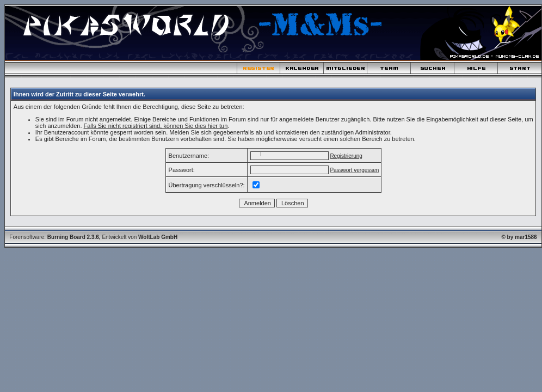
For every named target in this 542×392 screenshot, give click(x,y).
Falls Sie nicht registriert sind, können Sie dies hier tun (156, 126)
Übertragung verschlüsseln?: (207, 185)
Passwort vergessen (354, 170)
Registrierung (346, 156)
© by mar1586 (519, 237)
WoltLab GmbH (158, 237)
